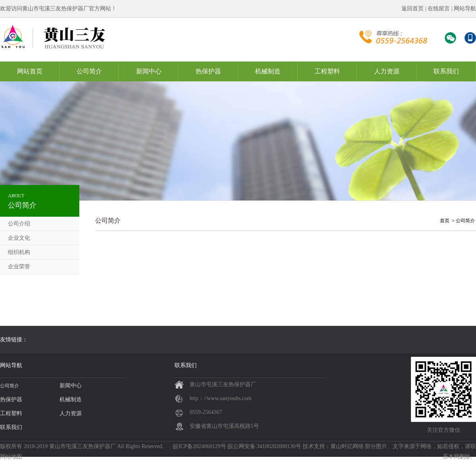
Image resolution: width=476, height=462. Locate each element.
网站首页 (30, 71)
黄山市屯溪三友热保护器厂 (83, 446)
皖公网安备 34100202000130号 (265, 446)
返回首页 (413, 9)
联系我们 (446, 71)
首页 (445, 221)
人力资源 (387, 71)
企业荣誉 (19, 267)
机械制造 (268, 71)
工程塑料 (327, 71)
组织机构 (19, 252)
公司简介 (89, 71)
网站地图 (11, 457)
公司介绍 (19, 224)
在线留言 (439, 9)
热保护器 (208, 71)
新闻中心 (149, 71)
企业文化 (19, 238)
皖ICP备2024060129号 (200, 446)
